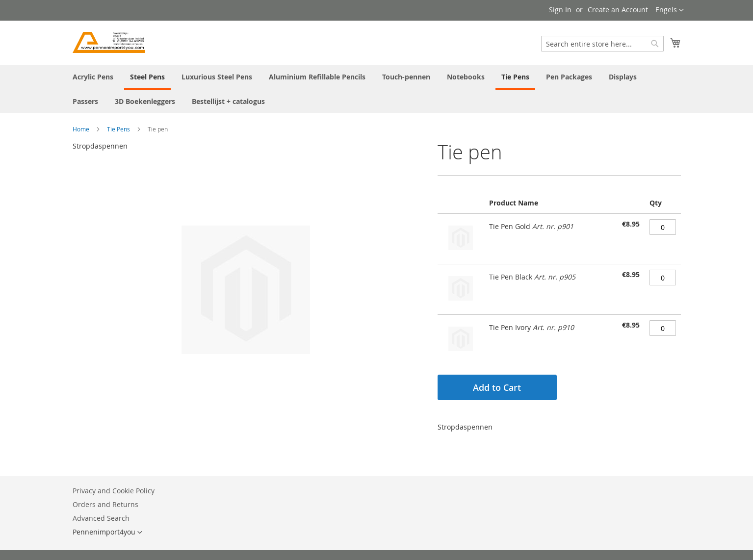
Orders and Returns (105, 504)
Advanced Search (101, 518)
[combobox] (602, 44)
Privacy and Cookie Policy (114, 491)
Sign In (560, 10)
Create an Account (618, 10)
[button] (670, 10)
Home (81, 129)
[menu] (377, 89)
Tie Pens (118, 129)
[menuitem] (93, 77)
